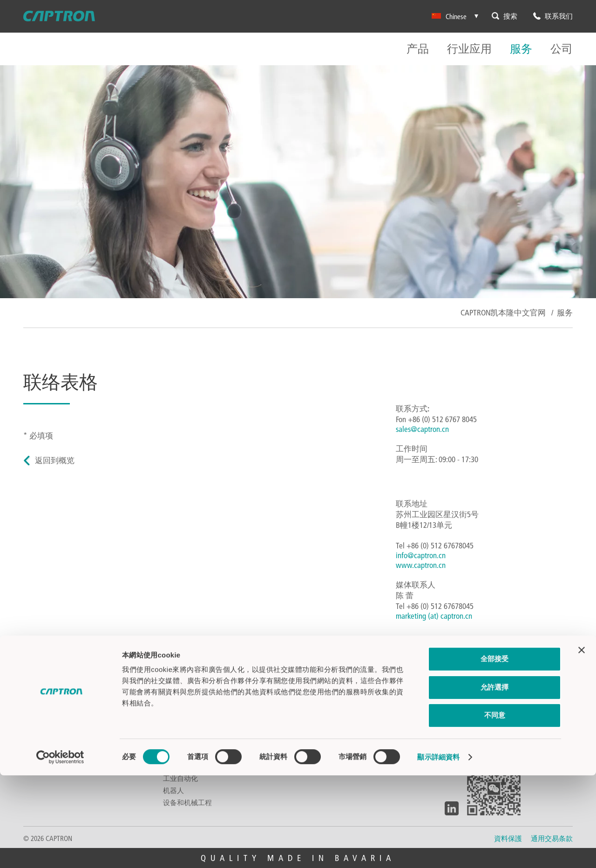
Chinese (449, 16)
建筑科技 (177, 718)
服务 (521, 49)
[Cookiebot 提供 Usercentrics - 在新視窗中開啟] (60, 850)
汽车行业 (177, 705)
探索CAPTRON (463, 693)
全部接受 (494, 751)
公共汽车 (177, 681)
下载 (310, 693)
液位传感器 (41, 705)
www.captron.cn (421, 565)
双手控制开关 (44, 693)
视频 (310, 718)
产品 (418, 49)
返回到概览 (55, 460)
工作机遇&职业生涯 (472, 718)
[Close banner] (582, 743)
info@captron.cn (421, 555)
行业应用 (469, 49)
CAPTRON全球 (323, 705)
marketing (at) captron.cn (434, 616)
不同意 (495, 808)
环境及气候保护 (467, 705)
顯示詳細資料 (438, 850)
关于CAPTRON (463, 681)
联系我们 (317, 681)
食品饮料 (177, 693)
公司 (562, 49)
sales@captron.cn (422, 429)
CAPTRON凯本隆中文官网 (503, 312)
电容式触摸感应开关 (55, 681)
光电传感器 (41, 718)
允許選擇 (494, 780)
